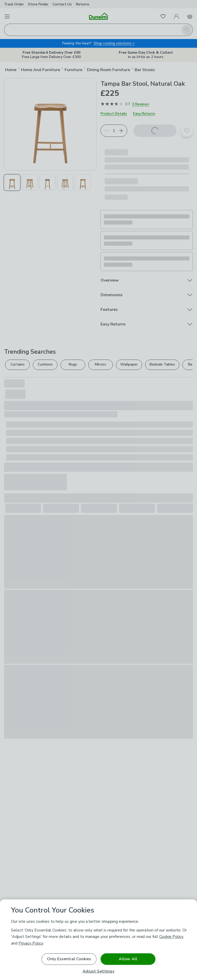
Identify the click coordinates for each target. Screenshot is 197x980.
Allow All (128, 959)
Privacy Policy (31, 943)
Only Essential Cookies (69, 959)
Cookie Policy (171, 937)
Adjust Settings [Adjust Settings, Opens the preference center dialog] (98, 971)
